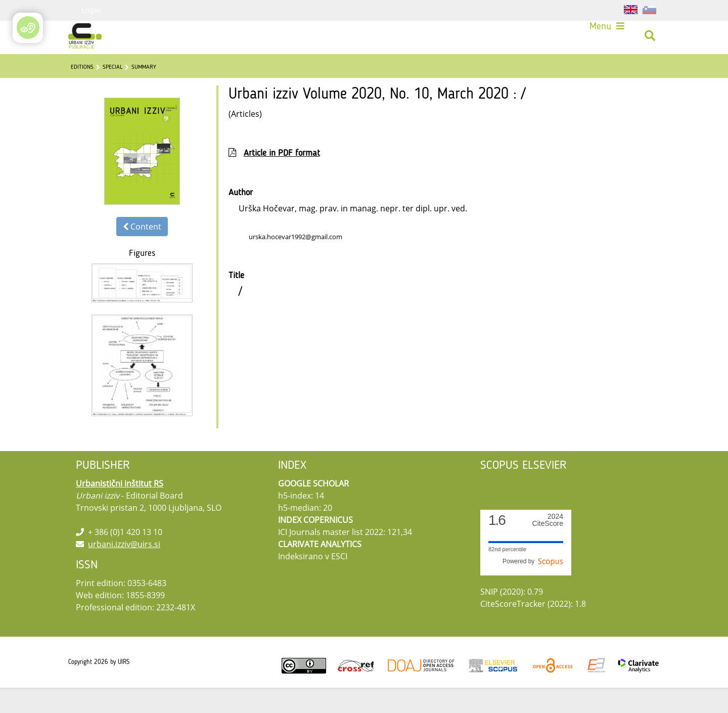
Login (91, 10)
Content (142, 252)
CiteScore (548, 545)
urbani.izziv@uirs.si (124, 569)
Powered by (533, 587)
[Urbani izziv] (88, 39)
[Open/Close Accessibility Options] (28, 28)
